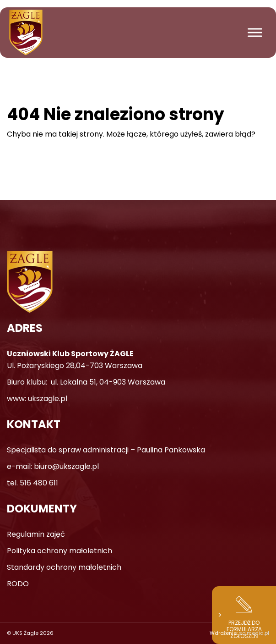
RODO (18, 584)
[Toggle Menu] (255, 32)
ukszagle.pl (48, 399)
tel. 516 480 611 (32, 483)
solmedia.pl (254, 633)
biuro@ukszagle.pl (66, 466)
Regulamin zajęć (36, 534)
